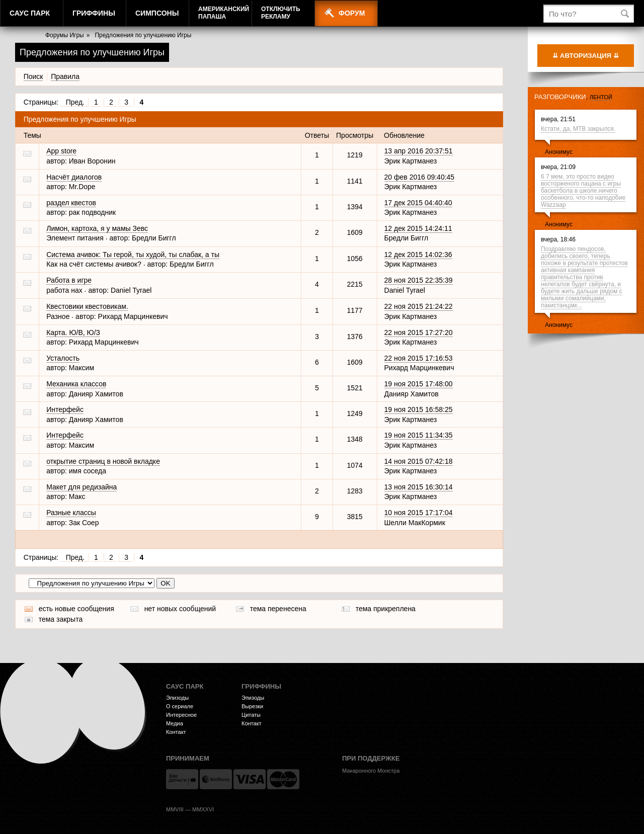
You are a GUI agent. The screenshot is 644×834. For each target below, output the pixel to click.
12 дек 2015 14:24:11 (418, 228)
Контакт (176, 732)
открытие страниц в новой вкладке (103, 461)
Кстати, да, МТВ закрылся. (578, 129)
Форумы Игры (65, 35)
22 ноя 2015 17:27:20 (419, 332)
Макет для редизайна (82, 487)
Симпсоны (157, 13)
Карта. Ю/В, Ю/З (73, 332)
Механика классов (76, 384)
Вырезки (252, 706)
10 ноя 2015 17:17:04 (419, 513)
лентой (601, 97)
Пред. (75, 102)
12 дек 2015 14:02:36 (418, 255)
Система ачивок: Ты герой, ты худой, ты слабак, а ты (133, 255)
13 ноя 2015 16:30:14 (419, 487)
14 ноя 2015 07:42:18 (419, 461)
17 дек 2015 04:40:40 (418, 203)
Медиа (175, 723)
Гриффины (94, 13)
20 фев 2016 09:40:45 (420, 177)
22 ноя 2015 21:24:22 (419, 306)
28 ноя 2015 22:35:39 (419, 280)
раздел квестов (71, 203)
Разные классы (71, 513)
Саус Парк (30, 13)
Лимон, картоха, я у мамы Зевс (97, 228)
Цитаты (251, 715)
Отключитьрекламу (281, 13)
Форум (352, 13)
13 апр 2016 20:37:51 (419, 151)
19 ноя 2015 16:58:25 (419, 409)
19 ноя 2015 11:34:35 (419, 435)
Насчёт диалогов (74, 177)
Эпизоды (177, 698)
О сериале (180, 706)
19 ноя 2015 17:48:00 (419, 384)
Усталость (63, 358)
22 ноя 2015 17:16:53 (419, 358)
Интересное (181, 715)
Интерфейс (65, 409)
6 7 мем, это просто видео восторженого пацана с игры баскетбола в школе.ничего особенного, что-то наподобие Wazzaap (583, 191)
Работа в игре (69, 280)
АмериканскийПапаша (224, 13)
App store (61, 151)
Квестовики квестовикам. (87, 306)
